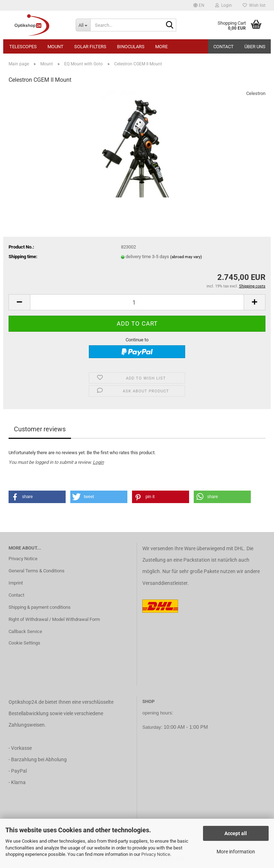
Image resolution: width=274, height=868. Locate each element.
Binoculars (131, 47)
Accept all (236, 833)
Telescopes (23, 47)
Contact (224, 47)
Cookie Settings (24, 643)
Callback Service (25, 631)
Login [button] (224, 5)
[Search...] (83, 25)
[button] (199, 5)
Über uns (255, 47)
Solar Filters (90, 47)
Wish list (254, 5)
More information (236, 852)
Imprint (16, 583)
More (161, 47)
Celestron (256, 93)
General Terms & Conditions (37, 571)
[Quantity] (137, 302)
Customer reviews (40, 429)
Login (98, 462)
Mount (55, 47)
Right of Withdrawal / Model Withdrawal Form (54, 619)
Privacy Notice (156, 854)
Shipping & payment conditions (40, 607)
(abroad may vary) (186, 257)
